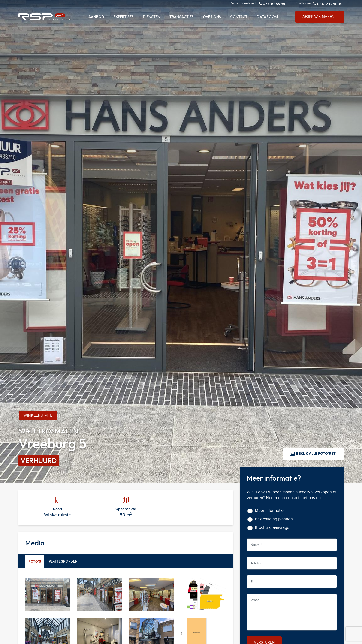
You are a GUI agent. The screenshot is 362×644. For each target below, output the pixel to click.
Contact (239, 17)
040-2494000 (328, 4)
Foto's (35, 561)
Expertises (124, 17)
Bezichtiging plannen (274, 519)
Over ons (212, 17)
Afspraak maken (318, 17)
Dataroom (267, 17)
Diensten (152, 17)
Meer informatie (269, 510)
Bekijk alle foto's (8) (313, 453)
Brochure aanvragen (273, 528)
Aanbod (96, 17)
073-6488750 (273, 4)
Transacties (182, 17)
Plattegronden (63, 561)
